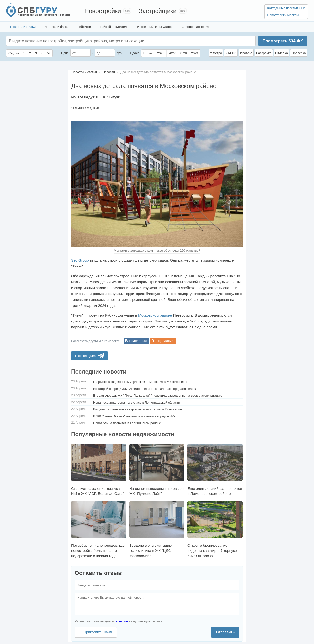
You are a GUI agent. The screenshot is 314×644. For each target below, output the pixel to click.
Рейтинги (84, 27)
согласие (121, 621)
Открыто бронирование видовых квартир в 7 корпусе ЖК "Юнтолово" (215, 529)
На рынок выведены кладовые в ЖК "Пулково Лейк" (157, 470)
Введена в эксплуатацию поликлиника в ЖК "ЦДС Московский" (157, 529)
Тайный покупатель (114, 27)
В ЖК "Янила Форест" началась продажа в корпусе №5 (134, 416)
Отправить (225, 632)
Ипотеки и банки (56, 27)
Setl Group (80, 260)
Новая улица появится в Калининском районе (127, 423)
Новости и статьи (23, 27)
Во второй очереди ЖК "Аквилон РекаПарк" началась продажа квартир (146, 389)
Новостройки (103, 11)
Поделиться (138, 341)
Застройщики (158, 11)
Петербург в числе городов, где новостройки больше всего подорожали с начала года (99, 529)
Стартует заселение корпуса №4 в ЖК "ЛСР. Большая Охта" (99, 470)
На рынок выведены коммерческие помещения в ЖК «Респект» (140, 382)
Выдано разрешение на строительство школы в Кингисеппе (137, 409)
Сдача (135, 53)
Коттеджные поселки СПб (286, 8)
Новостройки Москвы (283, 15)
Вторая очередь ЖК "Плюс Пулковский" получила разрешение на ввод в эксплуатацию (158, 396)
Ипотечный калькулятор (155, 27)
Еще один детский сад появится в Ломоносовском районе (215, 470)
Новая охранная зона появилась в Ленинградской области (137, 402)
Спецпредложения (195, 27)
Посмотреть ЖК (283, 41)
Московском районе (155, 315)
